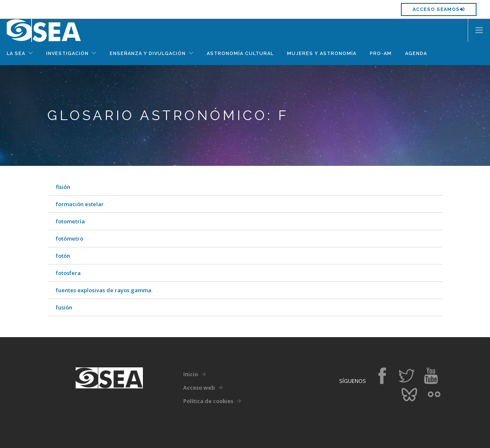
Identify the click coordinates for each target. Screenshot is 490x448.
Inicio (191, 374)
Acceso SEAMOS (439, 9)
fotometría (70, 221)
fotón (63, 256)
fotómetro (70, 238)
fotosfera (68, 273)
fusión (64, 307)
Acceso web (199, 388)
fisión (63, 187)
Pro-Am (381, 54)
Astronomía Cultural (240, 54)
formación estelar (80, 204)
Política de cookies (208, 401)
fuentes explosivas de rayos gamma (104, 290)
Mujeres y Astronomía (322, 54)
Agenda (416, 54)
